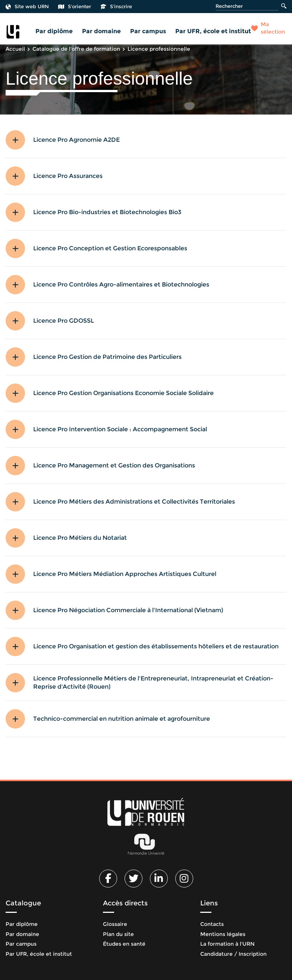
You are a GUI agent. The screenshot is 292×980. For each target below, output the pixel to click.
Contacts (212, 924)
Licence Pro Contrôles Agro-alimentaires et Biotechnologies (121, 284)
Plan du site (118, 934)
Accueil (15, 49)
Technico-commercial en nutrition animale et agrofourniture (122, 719)
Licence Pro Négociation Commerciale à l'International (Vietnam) (128, 610)
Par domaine (101, 31)
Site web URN (27, 6)
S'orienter (75, 6)
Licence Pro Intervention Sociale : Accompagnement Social (120, 429)
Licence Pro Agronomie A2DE (76, 140)
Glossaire (115, 924)
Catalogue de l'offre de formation (76, 49)
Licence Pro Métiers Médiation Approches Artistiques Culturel (125, 574)
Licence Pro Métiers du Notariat (80, 538)
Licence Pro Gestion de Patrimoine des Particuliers (107, 357)
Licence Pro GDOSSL (64, 321)
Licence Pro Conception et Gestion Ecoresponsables (110, 248)
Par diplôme (54, 31)
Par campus (148, 31)
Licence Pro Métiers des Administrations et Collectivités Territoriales (134, 502)
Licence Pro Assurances (68, 176)
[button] (19, 140)
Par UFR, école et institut (213, 31)
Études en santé (124, 944)
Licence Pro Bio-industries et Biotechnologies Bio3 (107, 212)
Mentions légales (223, 934)
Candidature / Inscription (233, 954)
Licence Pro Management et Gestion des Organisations (114, 465)
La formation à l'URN (227, 944)
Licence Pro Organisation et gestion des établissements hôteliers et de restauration (156, 646)
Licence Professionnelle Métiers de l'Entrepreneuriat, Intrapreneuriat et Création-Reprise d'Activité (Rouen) (153, 682)
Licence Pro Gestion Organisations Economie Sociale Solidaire (123, 393)
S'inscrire (116, 6)
